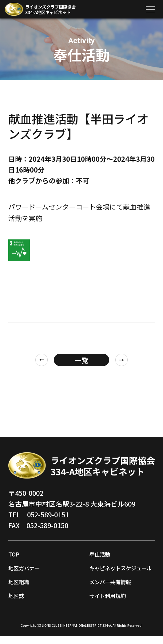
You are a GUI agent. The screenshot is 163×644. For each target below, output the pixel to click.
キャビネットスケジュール (120, 571)
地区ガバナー (29, 567)
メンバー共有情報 (116, 589)
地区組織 (22, 581)
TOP (15, 554)
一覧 (81, 360)
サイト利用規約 (113, 603)
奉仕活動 (103, 554)
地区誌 (18, 595)
